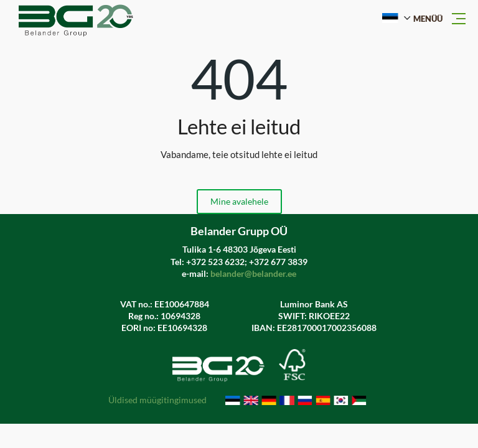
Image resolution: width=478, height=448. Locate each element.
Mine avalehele (239, 201)
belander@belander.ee (253, 273)
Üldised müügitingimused (157, 400)
